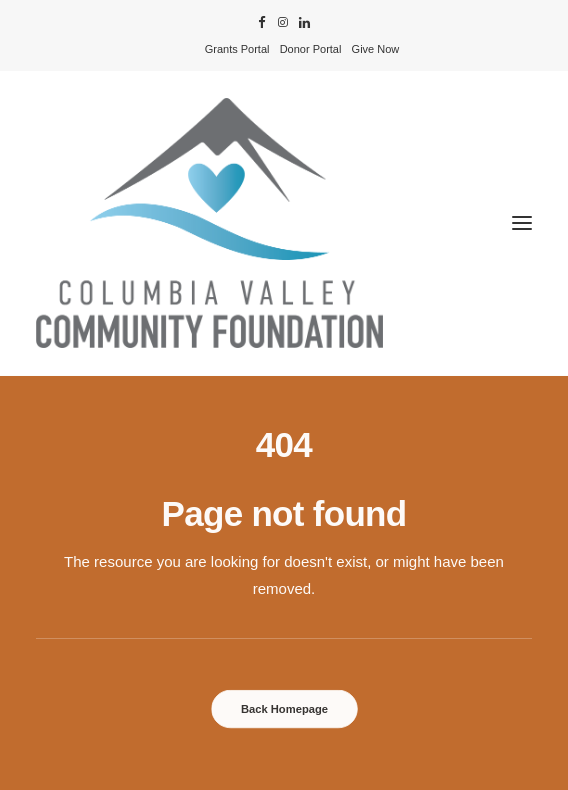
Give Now (376, 49)
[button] (262, 22)
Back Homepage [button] (283, 708)
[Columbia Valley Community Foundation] (284, 223)
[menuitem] (237, 49)
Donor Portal (311, 49)
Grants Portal (237, 49)
